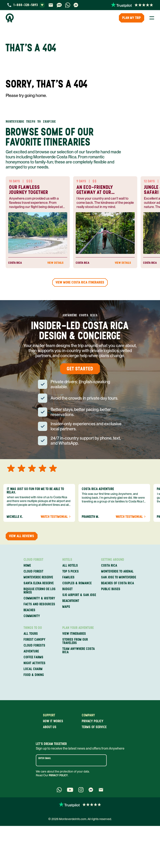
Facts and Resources (39, 604)
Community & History (39, 598)
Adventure (31, 651)
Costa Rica (109, 566)
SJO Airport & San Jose (79, 595)
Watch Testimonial (56, 517)
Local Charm (33, 669)
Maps (66, 607)
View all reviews (22, 536)
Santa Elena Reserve (39, 583)
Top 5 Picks (71, 571)
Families (69, 577)
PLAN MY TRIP (132, 18)
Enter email (45, 758)
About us (50, 727)
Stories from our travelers (75, 641)
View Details (57, 263)
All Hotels (70, 566)
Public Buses (111, 589)
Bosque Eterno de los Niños (40, 591)
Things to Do (33, 628)
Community (32, 616)
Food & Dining (34, 675)
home (41, 95)
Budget (68, 589)
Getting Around (113, 560)
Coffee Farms (34, 657)
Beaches (30, 610)
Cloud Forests (34, 645)
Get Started (80, 369)
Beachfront (71, 601)
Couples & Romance (77, 583)
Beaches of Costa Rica (118, 583)
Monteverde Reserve (38, 577)
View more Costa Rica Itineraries (80, 282)
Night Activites (35, 663)
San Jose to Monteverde (119, 577)
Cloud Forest (34, 560)
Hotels (67, 560)
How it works (53, 721)
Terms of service (94, 727)
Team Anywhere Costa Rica (79, 651)
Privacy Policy (58, 775)
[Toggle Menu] (152, 18)
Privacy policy (93, 721)
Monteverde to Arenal (117, 571)
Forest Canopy (35, 640)
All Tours (31, 634)
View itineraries (74, 634)
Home (27, 566)
